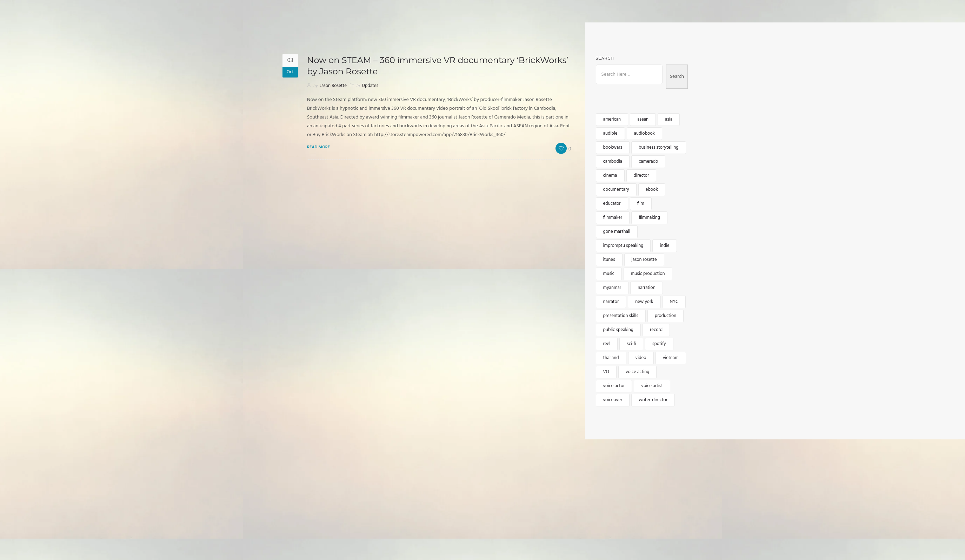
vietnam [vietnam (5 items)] (671, 358)
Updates (370, 86)
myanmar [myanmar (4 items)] (612, 288)
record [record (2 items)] (656, 330)
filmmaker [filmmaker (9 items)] (613, 218)
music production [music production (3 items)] (648, 274)
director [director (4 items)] (641, 176)
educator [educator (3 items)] (612, 204)
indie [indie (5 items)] (664, 246)
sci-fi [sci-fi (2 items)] (631, 344)
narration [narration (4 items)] (646, 288)
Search (605, 58)
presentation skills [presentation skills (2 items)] (621, 316)
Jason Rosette (333, 86)
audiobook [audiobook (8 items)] (644, 133)
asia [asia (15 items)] (669, 119)
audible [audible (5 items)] (610, 133)
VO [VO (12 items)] (606, 372)
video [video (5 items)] (641, 358)
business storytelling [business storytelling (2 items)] (658, 147)
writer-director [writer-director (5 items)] (653, 400)
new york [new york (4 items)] (644, 302)
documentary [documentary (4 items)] (616, 190)
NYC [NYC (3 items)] (674, 302)
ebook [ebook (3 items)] (652, 190)
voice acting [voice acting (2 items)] (637, 372)
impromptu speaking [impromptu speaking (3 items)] (623, 246)
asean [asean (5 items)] (643, 119)
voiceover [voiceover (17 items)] (613, 400)
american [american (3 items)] (612, 119)
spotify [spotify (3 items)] (659, 344)
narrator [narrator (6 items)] (611, 302)
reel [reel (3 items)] (607, 344)
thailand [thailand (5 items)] (611, 358)
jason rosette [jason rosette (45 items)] (644, 260)
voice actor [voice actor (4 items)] (614, 386)
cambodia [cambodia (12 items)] (613, 161)
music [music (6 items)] (609, 274)
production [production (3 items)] (666, 316)
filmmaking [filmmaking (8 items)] (649, 218)
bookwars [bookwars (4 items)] (613, 147)
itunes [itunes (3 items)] (609, 260)
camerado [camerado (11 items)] (648, 161)
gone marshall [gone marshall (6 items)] (617, 232)
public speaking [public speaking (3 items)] (618, 330)
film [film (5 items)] (641, 204)
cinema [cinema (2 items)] (610, 176)
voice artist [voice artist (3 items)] (652, 386)
